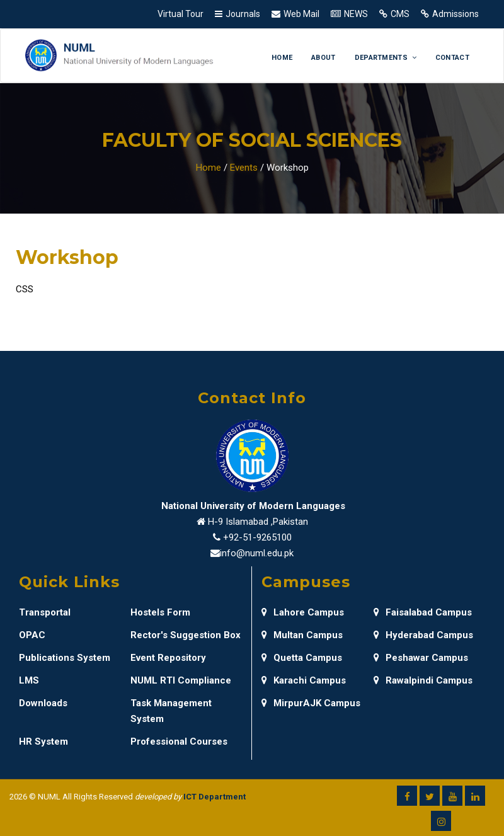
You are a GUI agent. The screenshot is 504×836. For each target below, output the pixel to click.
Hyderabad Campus (423, 635)
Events (244, 168)
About (324, 58)
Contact (452, 58)
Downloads (43, 703)
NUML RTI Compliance (181, 680)
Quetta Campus (302, 658)
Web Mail (301, 14)
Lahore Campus (303, 612)
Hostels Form (160, 612)
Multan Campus (302, 635)
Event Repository (168, 658)
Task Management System (171, 711)
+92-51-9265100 (257, 537)
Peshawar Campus (421, 658)
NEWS (356, 14)
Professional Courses (179, 742)
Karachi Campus (304, 680)
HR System (43, 742)
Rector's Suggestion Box (186, 635)
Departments (386, 58)
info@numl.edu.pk (257, 553)
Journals (243, 14)
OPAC (32, 635)
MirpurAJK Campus (311, 703)
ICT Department (215, 797)
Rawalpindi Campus (423, 680)
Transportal (45, 612)
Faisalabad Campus (423, 612)
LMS (29, 680)
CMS (400, 14)
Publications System (65, 658)
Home (282, 58)
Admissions (455, 14)
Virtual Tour (180, 14)
